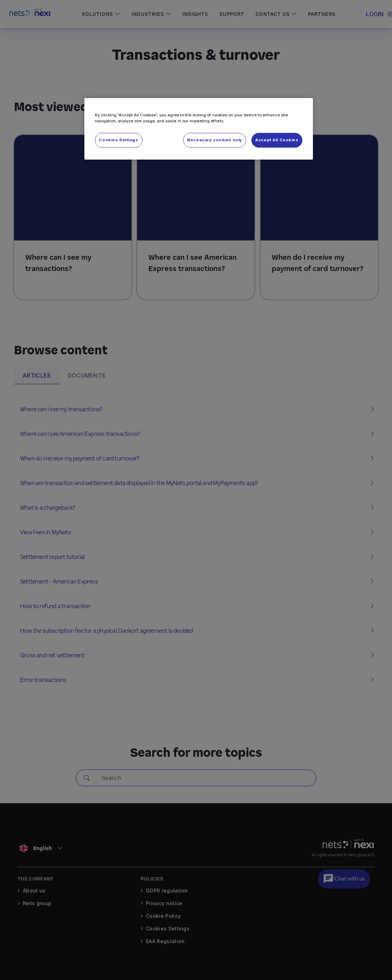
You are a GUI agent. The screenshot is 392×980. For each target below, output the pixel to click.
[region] (199, 129)
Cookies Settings (118, 140)
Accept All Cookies (277, 140)
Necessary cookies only (215, 140)
